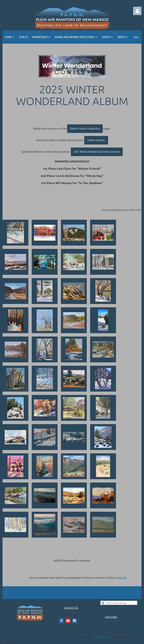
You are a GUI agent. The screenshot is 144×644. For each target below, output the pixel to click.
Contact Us (71, 607)
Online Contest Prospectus (85, 128)
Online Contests (96, 140)
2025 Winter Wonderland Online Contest (97, 152)
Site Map (111, 617)
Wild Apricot (101, 637)
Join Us (122, 577)
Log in (137, 11)
